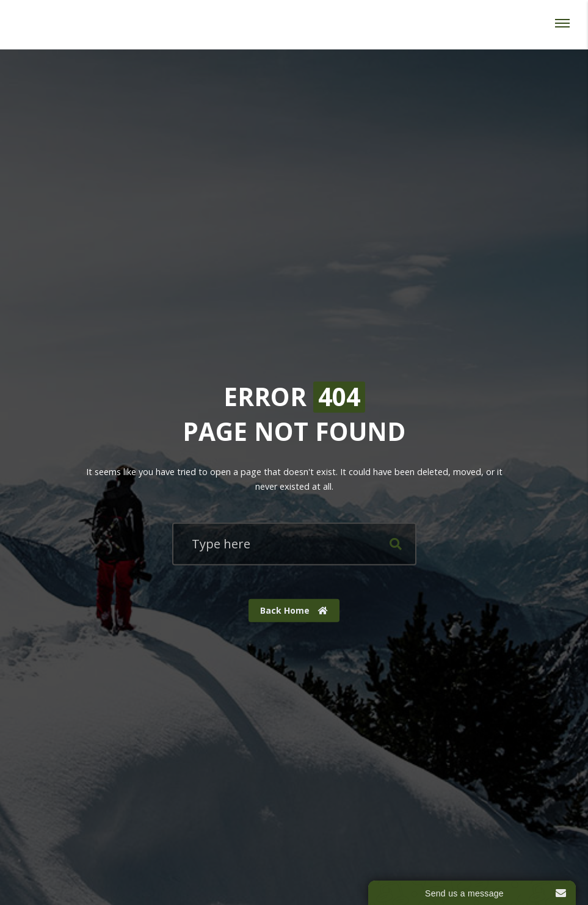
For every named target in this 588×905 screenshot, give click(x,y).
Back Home (294, 610)
